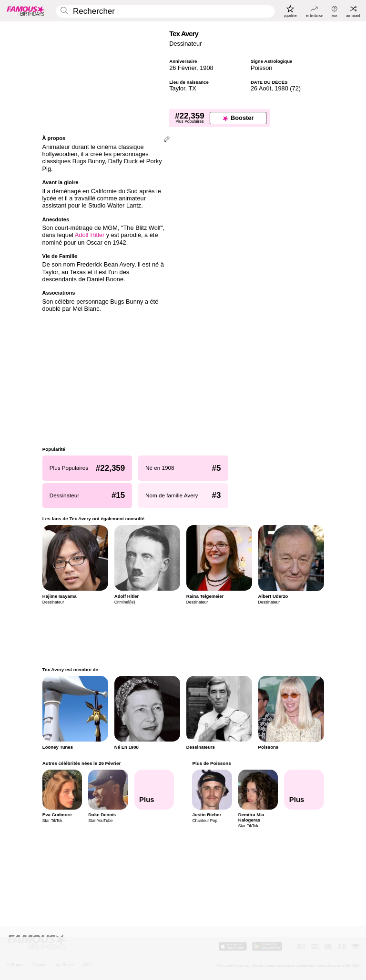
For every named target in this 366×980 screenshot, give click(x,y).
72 (295, 88)
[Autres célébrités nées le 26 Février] (154, 790)
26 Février (183, 68)
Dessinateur (185, 44)
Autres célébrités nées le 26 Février (81, 763)
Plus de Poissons (211, 763)
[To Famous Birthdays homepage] (26, 10)
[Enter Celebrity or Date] (165, 12)
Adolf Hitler (90, 235)
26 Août (261, 88)
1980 (281, 88)
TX (193, 88)
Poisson (261, 68)
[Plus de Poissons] (304, 790)
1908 (206, 68)
